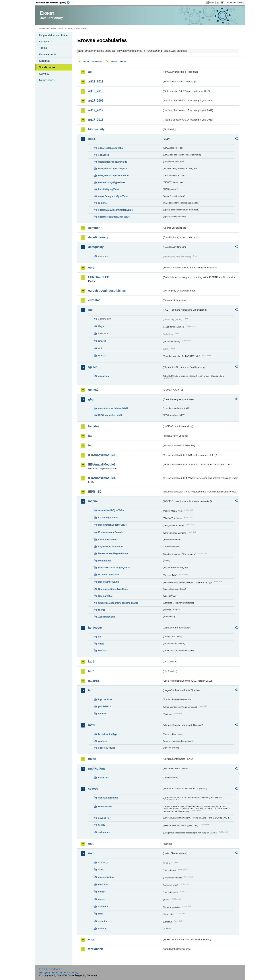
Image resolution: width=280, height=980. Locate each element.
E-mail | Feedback (50, 969)
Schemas (45, 61)
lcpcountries (105, 699)
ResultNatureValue (109, 582)
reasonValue (105, 806)
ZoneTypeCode (107, 617)
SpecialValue (105, 596)
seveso (93, 789)
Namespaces (47, 80)
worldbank (96, 949)
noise (92, 759)
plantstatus (104, 706)
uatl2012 (103, 651)
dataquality (96, 247)
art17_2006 (96, 101)
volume (102, 928)
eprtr (92, 268)
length (102, 892)
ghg (91, 399)
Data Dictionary (66, 28)
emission (103, 884)
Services (44, 74)
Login (212, 2)
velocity (103, 921)
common (94, 228)
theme (102, 610)
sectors (102, 714)
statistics (103, 906)
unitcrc (102, 355)
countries (104, 376)
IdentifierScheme (108, 540)
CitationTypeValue (108, 517)
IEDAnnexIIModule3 (102, 465)
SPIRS (102, 825)
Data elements (48, 54)
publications (97, 769)
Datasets (44, 42)
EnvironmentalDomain (111, 532)
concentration (106, 877)
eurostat (94, 300)
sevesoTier (104, 818)
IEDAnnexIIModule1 (102, 455)
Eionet (54, 28)
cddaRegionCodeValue (111, 148)
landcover (95, 628)
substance (104, 832)
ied (90, 445)
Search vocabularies (92, 61)
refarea (102, 341)
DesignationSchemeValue (112, 525)
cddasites (104, 155)
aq (90, 72)
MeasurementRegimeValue (113, 553)
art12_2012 (96, 81)
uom (91, 853)
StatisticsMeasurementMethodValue (118, 603)
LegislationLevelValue (110, 546)
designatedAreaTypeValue (113, 162)
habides (94, 426)
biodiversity (96, 129)
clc (100, 637)
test (91, 844)
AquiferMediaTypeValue (111, 510)
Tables (43, 48)
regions (102, 203)
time (101, 914)
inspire (93, 501)
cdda (92, 139)
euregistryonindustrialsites (107, 291)
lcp (90, 690)
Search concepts (118, 61)
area (101, 870)
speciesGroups (107, 748)
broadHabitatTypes (109, 734)
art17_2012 (96, 110)
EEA (54, 3)
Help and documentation (53, 35)
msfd (92, 725)
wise (91, 939)
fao (90, 310)
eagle (101, 644)
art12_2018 (96, 91)
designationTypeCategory (112, 168)
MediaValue (105, 561)
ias (90, 436)
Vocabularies (47, 67)
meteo (102, 899)
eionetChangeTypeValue (112, 182)
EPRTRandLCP (99, 277)
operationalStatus (108, 798)
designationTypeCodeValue (113, 175)
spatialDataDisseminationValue (115, 210)
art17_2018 (96, 120)
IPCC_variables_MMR (110, 415)
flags (101, 326)
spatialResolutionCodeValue (114, 217)
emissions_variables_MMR (113, 408)
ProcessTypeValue (108, 574)
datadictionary (98, 237)
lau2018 (94, 681)
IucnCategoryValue (109, 189)
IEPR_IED (95, 492)
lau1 (91, 661)
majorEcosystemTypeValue (113, 196)
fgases (93, 367)
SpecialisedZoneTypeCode (113, 589)
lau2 (91, 671)
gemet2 (93, 390)
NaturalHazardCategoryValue (114, 568)
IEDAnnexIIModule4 (102, 478)
